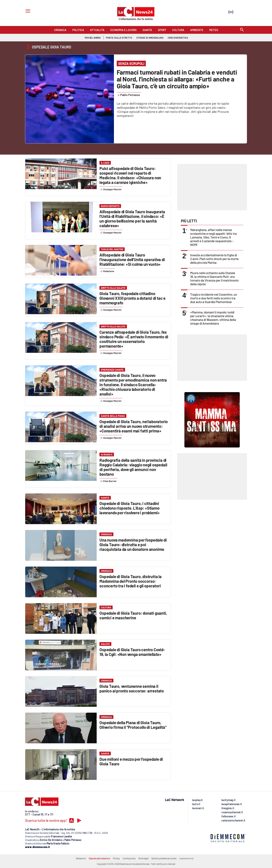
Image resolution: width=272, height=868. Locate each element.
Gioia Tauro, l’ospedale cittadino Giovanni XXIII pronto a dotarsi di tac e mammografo (132, 298)
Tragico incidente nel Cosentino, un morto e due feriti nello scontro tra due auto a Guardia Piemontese (214, 298)
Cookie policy (129, 858)
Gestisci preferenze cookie (164, 858)
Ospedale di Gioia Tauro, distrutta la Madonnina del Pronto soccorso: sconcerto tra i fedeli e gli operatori (131, 581)
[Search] (242, 30)
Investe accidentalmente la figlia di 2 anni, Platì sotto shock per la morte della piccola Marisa (214, 259)
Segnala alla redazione (99, 858)
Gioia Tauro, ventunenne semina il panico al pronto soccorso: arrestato (132, 688)
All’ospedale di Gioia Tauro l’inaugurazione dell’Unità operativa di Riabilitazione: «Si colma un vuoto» (132, 259)
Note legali (144, 858)
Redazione (81, 858)
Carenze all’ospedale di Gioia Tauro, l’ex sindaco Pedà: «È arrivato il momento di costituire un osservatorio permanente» (134, 339)
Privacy (116, 858)
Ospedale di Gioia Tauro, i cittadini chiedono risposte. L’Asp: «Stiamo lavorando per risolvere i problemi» (130, 508)
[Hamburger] (27, 11)
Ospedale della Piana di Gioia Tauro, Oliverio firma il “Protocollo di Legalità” (133, 725)
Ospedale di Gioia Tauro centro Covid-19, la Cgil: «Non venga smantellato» (132, 652)
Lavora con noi (186, 858)
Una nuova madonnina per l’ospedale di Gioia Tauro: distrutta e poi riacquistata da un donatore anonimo (133, 545)
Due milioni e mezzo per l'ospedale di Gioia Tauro (131, 761)
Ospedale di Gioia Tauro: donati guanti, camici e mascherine (133, 615)
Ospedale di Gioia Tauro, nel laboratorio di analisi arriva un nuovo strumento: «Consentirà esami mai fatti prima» (134, 426)
